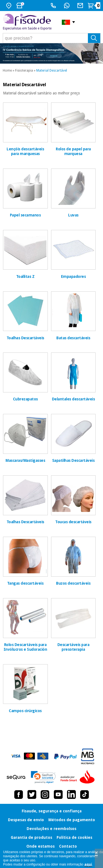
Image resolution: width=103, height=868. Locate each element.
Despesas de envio (26, 820)
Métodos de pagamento (72, 820)
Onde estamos (41, 846)
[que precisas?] (52, 38)
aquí (88, 864)
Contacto (68, 846)
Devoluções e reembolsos (51, 829)
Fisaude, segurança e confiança (52, 811)
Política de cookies (74, 837)
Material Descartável (52, 70)
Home (7, 70)
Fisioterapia (24, 70)
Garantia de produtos (31, 837)
